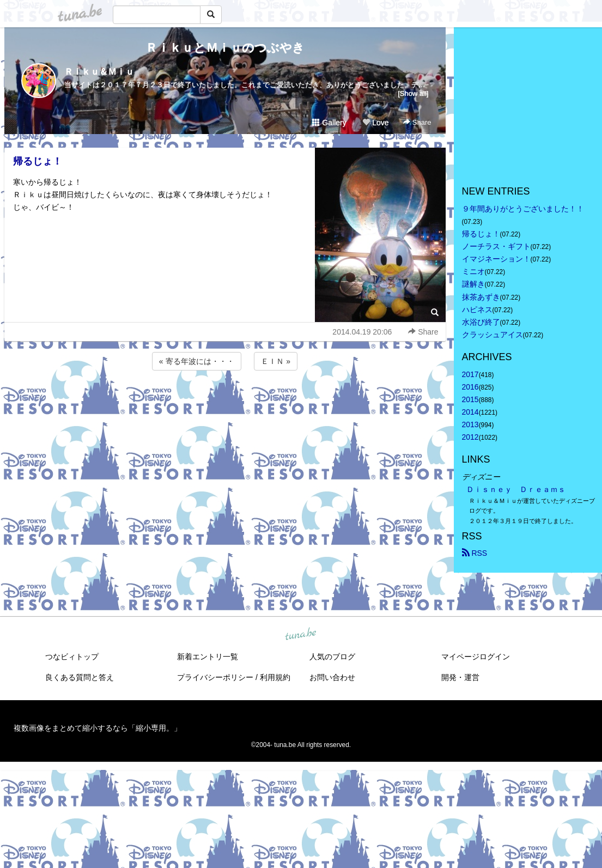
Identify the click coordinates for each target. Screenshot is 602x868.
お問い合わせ (332, 677)
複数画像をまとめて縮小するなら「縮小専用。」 (98, 728)
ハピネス (477, 309)
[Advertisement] (225, 402)
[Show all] (413, 93)
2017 (470, 374)
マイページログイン (476, 657)
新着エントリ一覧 (208, 657)
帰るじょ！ (38, 161)
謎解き (473, 284)
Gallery (329, 123)
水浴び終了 (481, 322)
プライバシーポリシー (215, 677)
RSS (475, 553)
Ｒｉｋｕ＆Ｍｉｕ (99, 72)
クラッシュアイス (492, 335)
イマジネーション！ (496, 259)
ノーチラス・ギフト (496, 246)
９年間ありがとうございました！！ (523, 209)
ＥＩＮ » (276, 361)
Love (375, 123)
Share (417, 122)
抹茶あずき (481, 297)
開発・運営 (460, 677)
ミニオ (473, 271)
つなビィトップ (72, 657)
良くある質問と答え (80, 677)
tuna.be (301, 634)
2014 (470, 412)
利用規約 (275, 677)
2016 (470, 387)
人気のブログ (332, 657)
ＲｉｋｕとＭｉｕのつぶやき (225, 48)
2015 (470, 399)
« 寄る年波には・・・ (197, 361)
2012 (470, 437)
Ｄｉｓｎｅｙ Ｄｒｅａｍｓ (516, 489)
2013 (470, 424)
